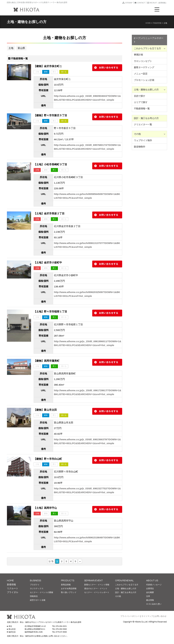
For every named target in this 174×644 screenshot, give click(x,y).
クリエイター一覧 (143, 124)
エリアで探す (141, 102)
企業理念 (150, 589)
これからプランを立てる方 (150, 48)
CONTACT (140, 3)
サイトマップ (147, 616)
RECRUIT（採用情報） (157, 3)
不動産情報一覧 (142, 109)
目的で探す (140, 96)
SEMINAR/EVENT (94, 581)
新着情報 (11, 585)
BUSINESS (35, 581)
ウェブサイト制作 (143, 140)
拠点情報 (150, 600)
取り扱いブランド (69, 592)
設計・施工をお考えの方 (146, 118)
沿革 (148, 596)
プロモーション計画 (144, 80)
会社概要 (150, 592)
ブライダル (13, 592)
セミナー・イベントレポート (97, 592)
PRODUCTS (68, 581)
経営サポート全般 (38, 600)
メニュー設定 (141, 74)
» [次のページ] (80, 561)
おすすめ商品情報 (69, 589)
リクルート (13, 588)
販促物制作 (140, 147)
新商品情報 (66, 585)
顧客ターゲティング (144, 67)
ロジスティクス (37, 589)
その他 (150, 134)
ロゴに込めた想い (154, 604)
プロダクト (35, 585)
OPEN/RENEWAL (124, 581)
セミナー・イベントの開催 (42, 592)
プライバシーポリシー (130, 616)
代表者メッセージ (154, 585)
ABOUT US (152, 581)
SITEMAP (127, 3)
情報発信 (34, 596)
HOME (148, 23)
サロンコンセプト (143, 61)
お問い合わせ (161, 616)
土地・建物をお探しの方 (150, 90)
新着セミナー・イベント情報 (97, 585)
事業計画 (138, 55)
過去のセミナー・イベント (96, 589)
